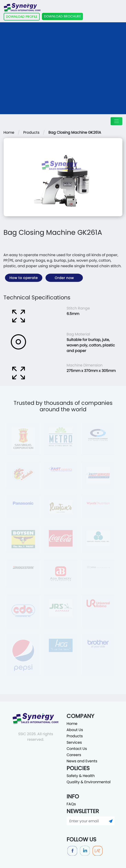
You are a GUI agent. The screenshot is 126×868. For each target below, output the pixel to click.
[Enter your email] (87, 821)
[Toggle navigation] (116, 121)
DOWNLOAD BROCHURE (62, 16)
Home (9, 132)
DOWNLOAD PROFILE (22, 17)
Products (31, 132)
